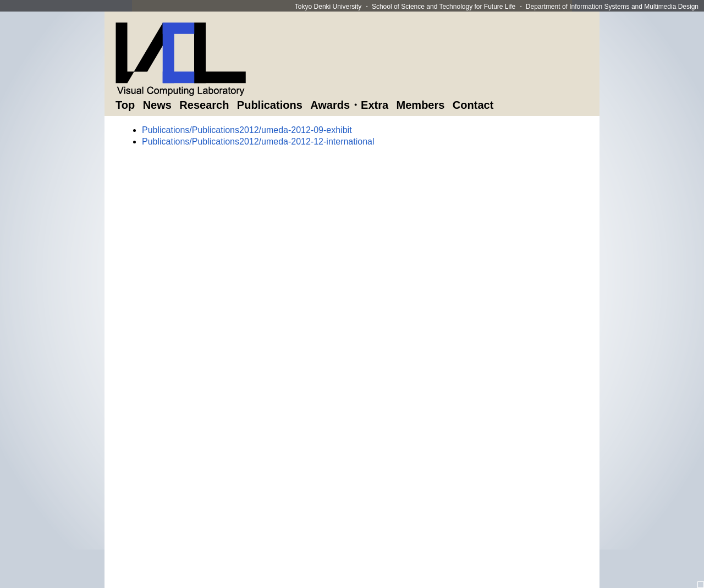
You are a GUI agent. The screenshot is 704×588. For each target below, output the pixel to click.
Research (204, 105)
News (157, 105)
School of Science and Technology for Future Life (444, 7)
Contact (473, 105)
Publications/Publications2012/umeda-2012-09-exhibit (247, 130)
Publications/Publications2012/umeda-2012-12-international (258, 142)
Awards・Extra (349, 105)
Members (421, 105)
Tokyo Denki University (328, 7)
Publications (270, 105)
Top (125, 105)
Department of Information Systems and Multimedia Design (612, 7)
